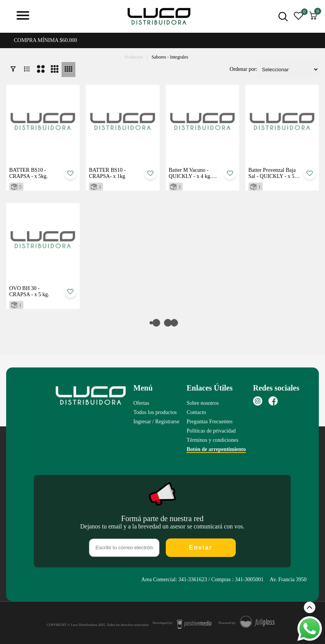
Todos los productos (155, 412)
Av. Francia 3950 (288, 579)
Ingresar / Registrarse (157, 422)
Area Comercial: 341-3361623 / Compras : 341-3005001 (202, 579)
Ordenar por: (243, 69)
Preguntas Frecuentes (209, 422)
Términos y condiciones (212, 440)
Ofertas (141, 403)
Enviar (201, 548)
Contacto (196, 412)
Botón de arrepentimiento (216, 449)
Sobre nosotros (203, 403)
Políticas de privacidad (211, 431)
